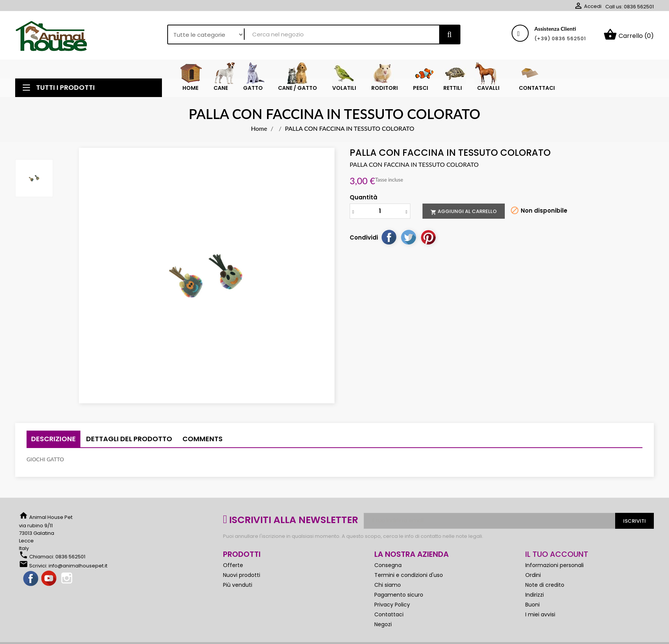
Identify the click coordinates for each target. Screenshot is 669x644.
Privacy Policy (392, 605)
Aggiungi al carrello (464, 212)
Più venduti (238, 585)
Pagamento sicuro (399, 595)
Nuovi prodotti (242, 575)
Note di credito (545, 585)
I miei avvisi (540, 614)
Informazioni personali (554, 565)
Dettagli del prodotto (129, 439)
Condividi (389, 237)
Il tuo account (557, 554)
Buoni (532, 605)
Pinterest (428, 237)
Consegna (388, 565)
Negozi (383, 624)
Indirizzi (535, 595)
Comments (203, 439)
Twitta (408, 237)
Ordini (533, 575)
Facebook (31, 579)
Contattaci (389, 614)
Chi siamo (388, 585)
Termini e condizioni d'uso (409, 575)
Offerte (233, 565)
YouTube (49, 579)
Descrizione (53, 439)
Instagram (68, 579)
